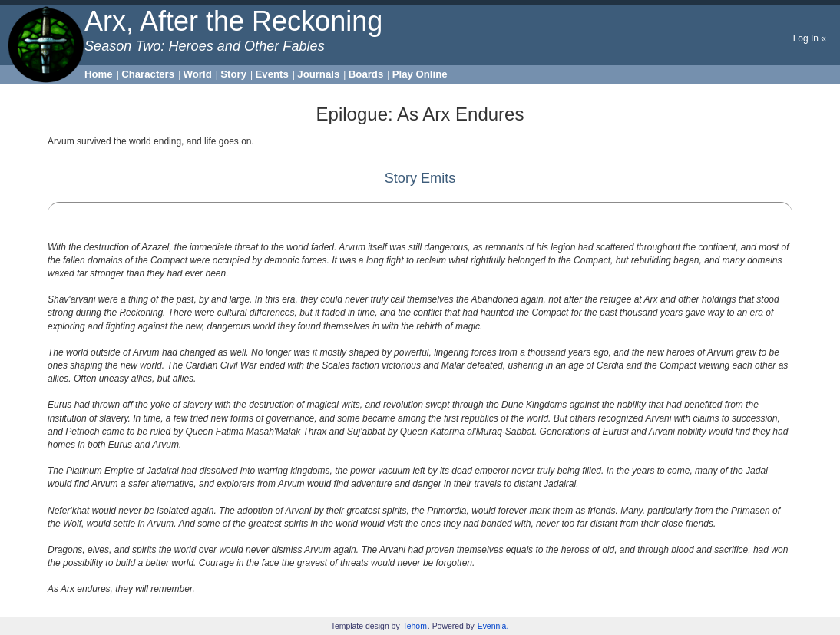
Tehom (415, 626)
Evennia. (493, 626)
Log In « (810, 38)
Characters (148, 74)
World (198, 74)
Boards (366, 74)
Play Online (420, 74)
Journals (318, 74)
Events (272, 74)
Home (99, 74)
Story (233, 74)
